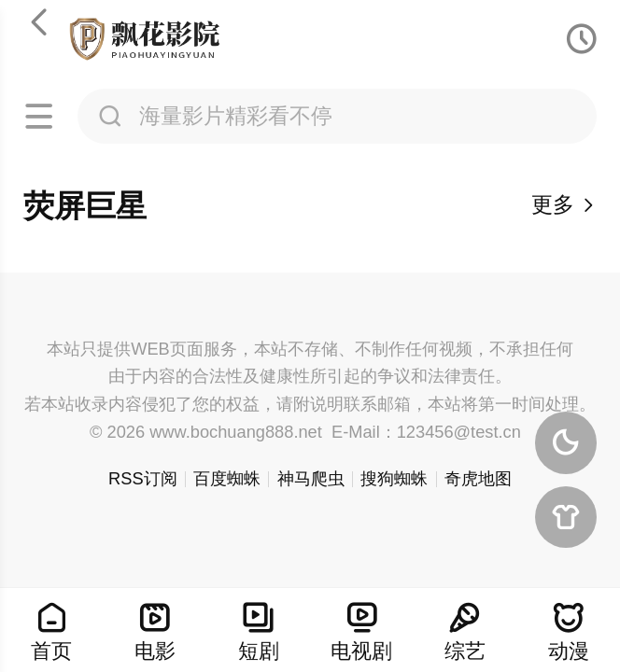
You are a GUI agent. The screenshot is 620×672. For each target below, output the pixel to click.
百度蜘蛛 (227, 478)
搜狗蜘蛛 (394, 478)
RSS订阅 (143, 478)
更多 (564, 204)
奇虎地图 (478, 478)
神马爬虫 (311, 478)
